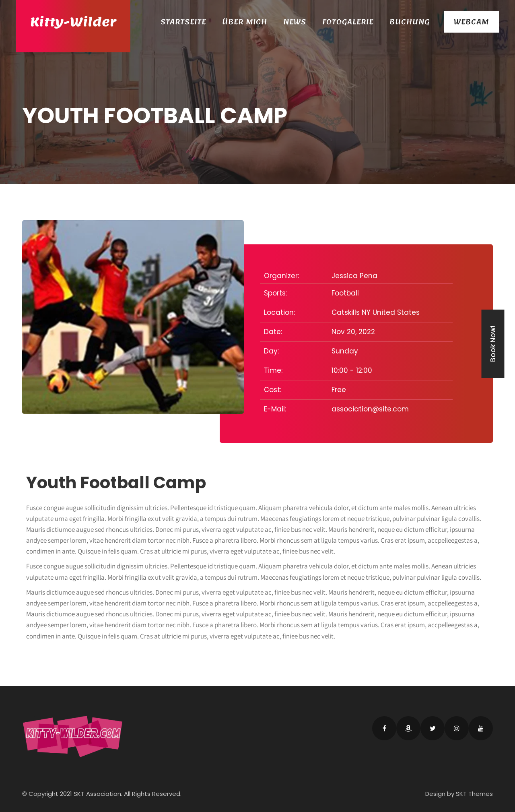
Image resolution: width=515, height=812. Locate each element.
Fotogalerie (348, 22)
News (295, 22)
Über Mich (245, 22)
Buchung (410, 22)
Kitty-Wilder (73, 22)
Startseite (183, 22)
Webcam (471, 22)
